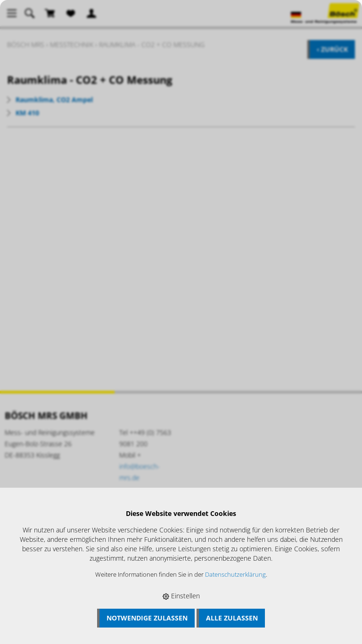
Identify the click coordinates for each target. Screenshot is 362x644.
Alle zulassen (232, 618)
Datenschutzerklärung (235, 575)
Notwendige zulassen (147, 618)
